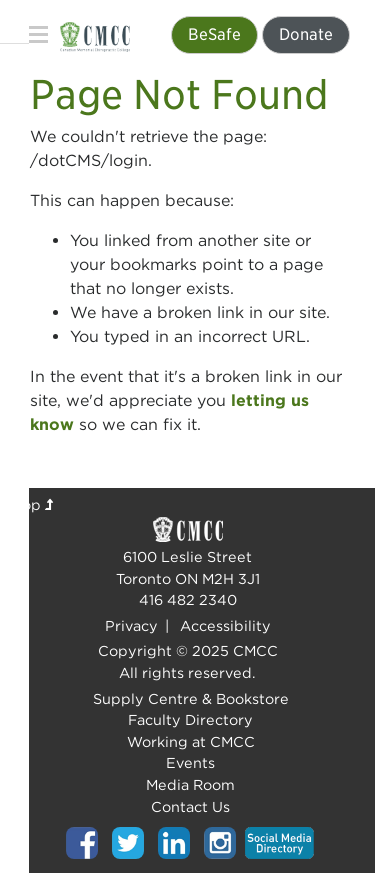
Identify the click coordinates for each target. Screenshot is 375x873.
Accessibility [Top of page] (225, 625)
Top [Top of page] (34, 504)
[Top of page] (82, 841)
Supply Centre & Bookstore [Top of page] (191, 698)
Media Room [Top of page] (190, 784)
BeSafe (214, 34)
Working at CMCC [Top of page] (191, 741)
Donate (306, 34)
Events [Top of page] (190, 762)
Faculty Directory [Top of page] (190, 719)
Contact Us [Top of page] (190, 806)
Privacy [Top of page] (131, 625)
